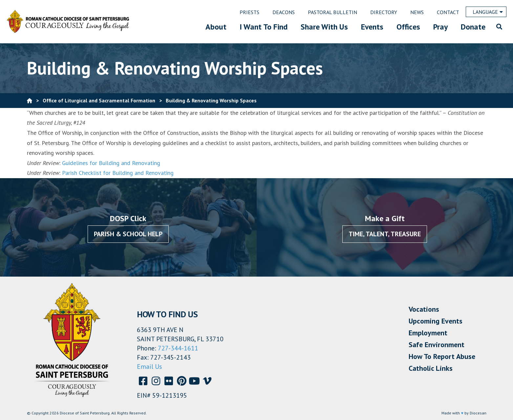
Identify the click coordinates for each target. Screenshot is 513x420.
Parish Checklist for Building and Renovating (118, 173)
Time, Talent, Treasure (385, 234)
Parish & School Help (128, 234)
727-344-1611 (178, 348)
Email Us (150, 367)
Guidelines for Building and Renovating (111, 163)
